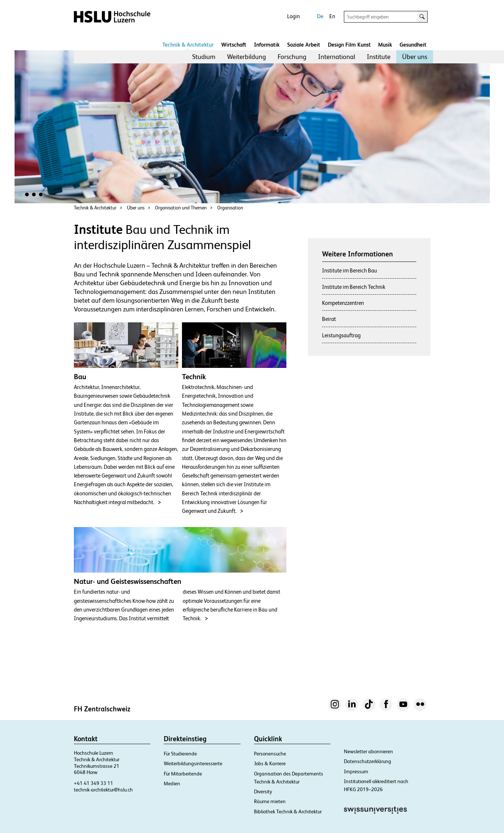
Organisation (230, 208)
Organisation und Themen (181, 208)
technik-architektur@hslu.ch (103, 790)
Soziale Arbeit (304, 45)
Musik (385, 45)
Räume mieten (270, 801)
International (337, 57)
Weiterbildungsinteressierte (193, 763)
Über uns (415, 57)
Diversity (263, 791)
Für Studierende (180, 754)
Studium (204, 57)
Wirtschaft (234, 45)
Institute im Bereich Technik (354, 287)
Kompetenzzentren (343, 303)
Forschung (292, 57)
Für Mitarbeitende (183, 774)
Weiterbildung (247, 57)
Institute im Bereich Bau (350, 270)
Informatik (267, 45)
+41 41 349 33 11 (94, 783)
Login (293, 16)
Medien (172, 783)
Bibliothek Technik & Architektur (288, 812)
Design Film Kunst (349, 45)
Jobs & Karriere (270, 763)
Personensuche (270, 754)
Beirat (329, 319)
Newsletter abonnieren (368, 751)
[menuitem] (204, 57)
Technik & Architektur (188, 45)
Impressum (356, 771)
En (332, 16)
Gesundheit (413, 45)
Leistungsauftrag (341, 335)
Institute (379, 57)
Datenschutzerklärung (368, 761)
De (320, 16)
